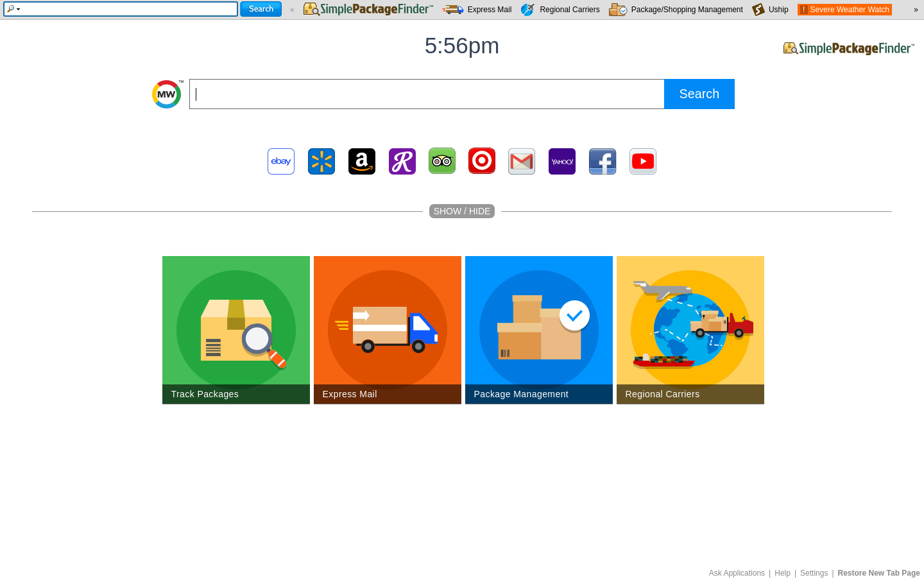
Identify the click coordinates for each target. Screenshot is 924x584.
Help (783, 573)
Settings (814, 573)
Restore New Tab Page (879, 573)
